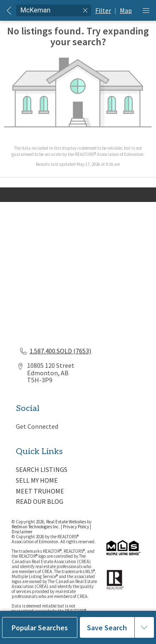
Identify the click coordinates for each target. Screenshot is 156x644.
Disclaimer (22, 532)
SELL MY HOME (37, 480)
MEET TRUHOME (40, 491)
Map (126, 10)
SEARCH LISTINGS (42, 469)
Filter (103, 10)
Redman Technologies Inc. (36, 527)
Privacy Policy (76, 527)
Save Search (107, 628)
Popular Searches (40, 628)
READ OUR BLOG (40, 501)
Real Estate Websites (67, 522)
